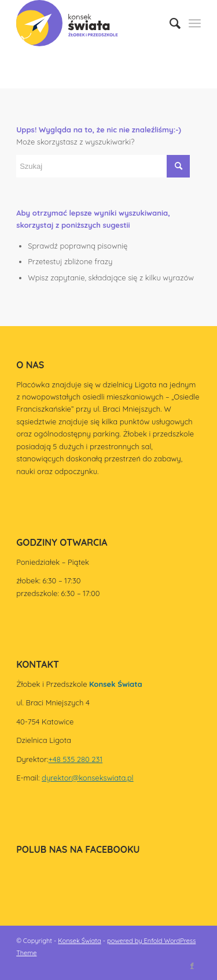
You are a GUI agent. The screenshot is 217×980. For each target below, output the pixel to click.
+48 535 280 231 (76, 759)
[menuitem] (169, 23)
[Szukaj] (169, 23)
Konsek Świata (79, 941)
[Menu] (195, 23)
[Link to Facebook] (192, 966)
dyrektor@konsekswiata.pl (88, 778)
